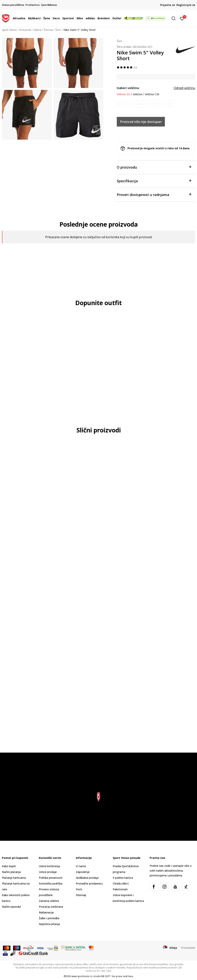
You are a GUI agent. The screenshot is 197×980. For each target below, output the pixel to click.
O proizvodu (154, 167)
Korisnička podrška (51, 883)
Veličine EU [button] (124, 94)
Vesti (79, 889)
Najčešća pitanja (49, 924)
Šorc (58, 30)
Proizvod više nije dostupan (141, 122)
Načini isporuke (11, 907)
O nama (81, 866)
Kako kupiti (9, 866)
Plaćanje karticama (14, 878)
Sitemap (81, 895)
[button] (175, 18)
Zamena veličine (49, 901)
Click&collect (121, 883)
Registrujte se (186, 5)
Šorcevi (48, 30)
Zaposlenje (83, 872)
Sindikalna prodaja (87, 878)
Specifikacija (154, 181)
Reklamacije (46, 912)
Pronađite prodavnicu (89, 883)
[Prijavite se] (182, 18)
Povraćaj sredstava (51, 907)
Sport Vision (9, 30)
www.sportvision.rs (82, 976)
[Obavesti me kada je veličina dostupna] (121, 104)
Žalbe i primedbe (49, 918)
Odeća (37, 30)
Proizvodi (25, 30)
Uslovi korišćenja (49, 866)
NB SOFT (106, 976)
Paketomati (120, 889)
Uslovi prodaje (48, 872)
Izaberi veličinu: (128, 88)
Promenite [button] (188, 948)
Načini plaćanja (11, 872)
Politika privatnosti (51, 878)
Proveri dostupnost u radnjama (154, 194)
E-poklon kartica (123, 878)
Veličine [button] (138, 94)
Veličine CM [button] (152, 94)
